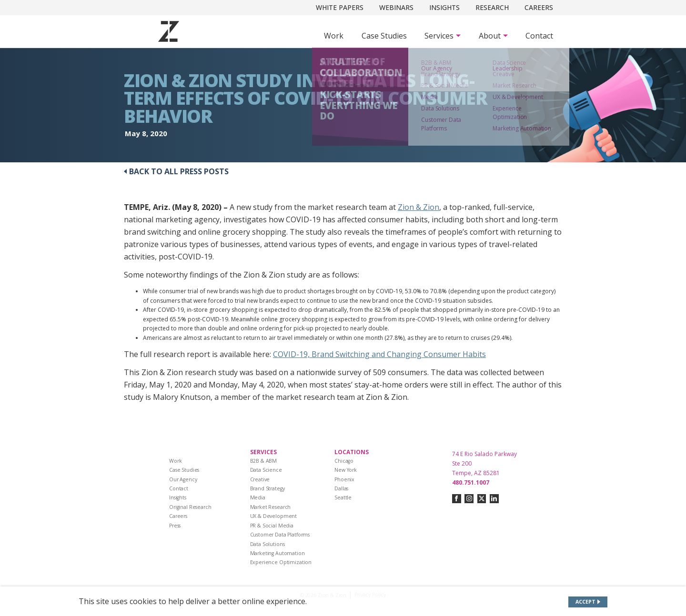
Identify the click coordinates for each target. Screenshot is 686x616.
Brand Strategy (267, 488)
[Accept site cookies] (588, 602)
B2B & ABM (264, 461)
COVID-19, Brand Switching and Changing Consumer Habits (379, 354)
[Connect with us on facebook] (457, 499)
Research (492, 7)
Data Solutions (267, 544)
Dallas (341, 488)
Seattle (343, 497)
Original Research (190, 507)
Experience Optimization (281, 562)
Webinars (396, 7)
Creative (260, 479)
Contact (539, 36)
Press (175, 526)
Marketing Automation (277, 553)
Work (334, 36)
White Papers (340, 7)
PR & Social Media (272, 526)
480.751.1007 (471, 482)
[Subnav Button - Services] (443, 36)
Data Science (266, 470)
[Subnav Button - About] (493, 36)
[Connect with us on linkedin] (494, 499)
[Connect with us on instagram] (469, 499)
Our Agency (183, 479)
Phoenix (344, 479)
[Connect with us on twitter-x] (482, 499)
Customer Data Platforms (280, 535)
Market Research (271, 507)
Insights (444, 7)
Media (258, 497)
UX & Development (274, 516)
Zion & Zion (419, 207)
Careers (539, 7)
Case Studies (384, 36)
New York (346, 470)
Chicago (344, 461)
